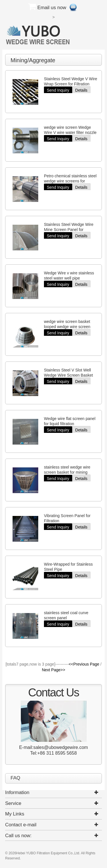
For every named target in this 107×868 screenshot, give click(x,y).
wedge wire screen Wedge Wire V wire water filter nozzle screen (70, 132)
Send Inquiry (58, 90)
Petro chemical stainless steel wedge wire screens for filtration (70, 181)
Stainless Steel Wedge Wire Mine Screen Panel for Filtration (69, 230)
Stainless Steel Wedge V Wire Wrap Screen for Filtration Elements (71, 84)
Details (81, 90)
